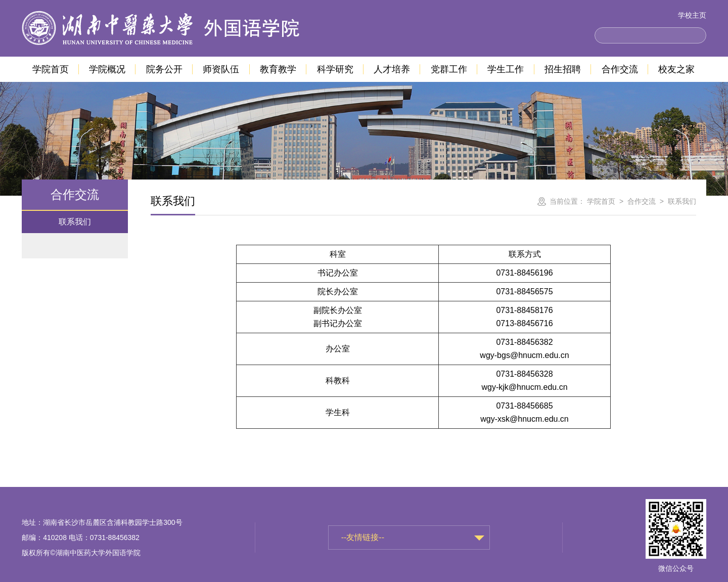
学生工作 (506, 69)
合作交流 (620, 69)
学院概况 (107, 69)
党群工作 (449, 69)
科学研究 (335, 69)
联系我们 (75, 222)
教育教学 (278, 69)
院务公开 (164, 69)
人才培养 (392, 69)
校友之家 (676, 69)
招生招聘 (563, 69)
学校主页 (692, 15)
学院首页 (51, 69)
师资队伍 (221, 69)
